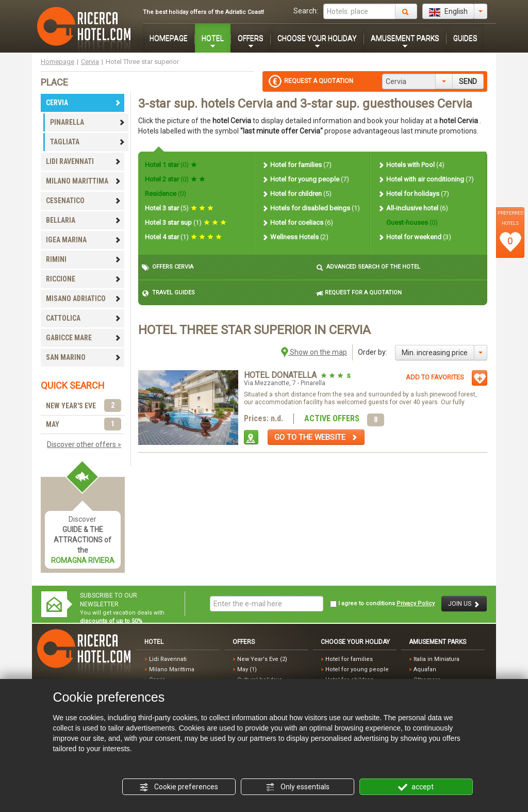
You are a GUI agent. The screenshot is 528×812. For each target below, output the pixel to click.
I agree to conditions (382, 604)
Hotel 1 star (171, 165)
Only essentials (298, 787)
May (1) (247, 669)
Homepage (57, 62)
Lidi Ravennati (168, 659)
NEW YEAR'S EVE (84, 406)
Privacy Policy (416, 603)
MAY (84, 425)
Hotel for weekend (414, 237)
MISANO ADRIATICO (84, 299)
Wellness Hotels (295, 237)
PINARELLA (88, 122)
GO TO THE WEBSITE (316, 437)
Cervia (90, 62)
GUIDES (465, 38)
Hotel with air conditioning (426, 179)
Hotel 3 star (179, 208)
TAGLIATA (88, 142)
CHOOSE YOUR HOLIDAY (317, 38)
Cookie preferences (179, 787)
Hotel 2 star (175, 179)
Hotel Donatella (281, 375)
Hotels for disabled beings (311, 208)
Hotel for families (296, 165)
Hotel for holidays (413, 194)
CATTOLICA (84, 318)
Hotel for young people (305, 179)
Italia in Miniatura (436, 659)
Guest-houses (411, 222)
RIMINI (84, 259)
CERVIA (84, 103)
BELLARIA (84, 220)
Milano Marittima (172, 669)
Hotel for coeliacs (297, 222)
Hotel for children (296, 194)
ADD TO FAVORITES (435, 377)
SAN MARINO (84, 357)
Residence (166, 194)
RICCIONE (84, 279)
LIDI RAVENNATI (84, 161)
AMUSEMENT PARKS (405, 38)
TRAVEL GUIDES (168, 293)
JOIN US (464, 604)
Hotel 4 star (183, 237)
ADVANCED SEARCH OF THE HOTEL (368, 267)
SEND (468, 81)
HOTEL (213, 38)
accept (416, 787)
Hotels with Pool (411, 165)
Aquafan (425, 669)
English (448, 12)
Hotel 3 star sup (186, 222)
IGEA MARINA (84, 240)
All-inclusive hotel (413, 208)
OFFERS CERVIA (168, 267)
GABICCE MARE (84, 338)
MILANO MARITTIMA (84, 181)
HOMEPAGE (169, 38)
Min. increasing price (435, 353)
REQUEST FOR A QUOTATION (359, 293)
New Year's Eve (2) (262, 659)
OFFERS (251, 38)
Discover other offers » (84, 444)
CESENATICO (84, 201)
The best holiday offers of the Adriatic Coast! (203, 12)
